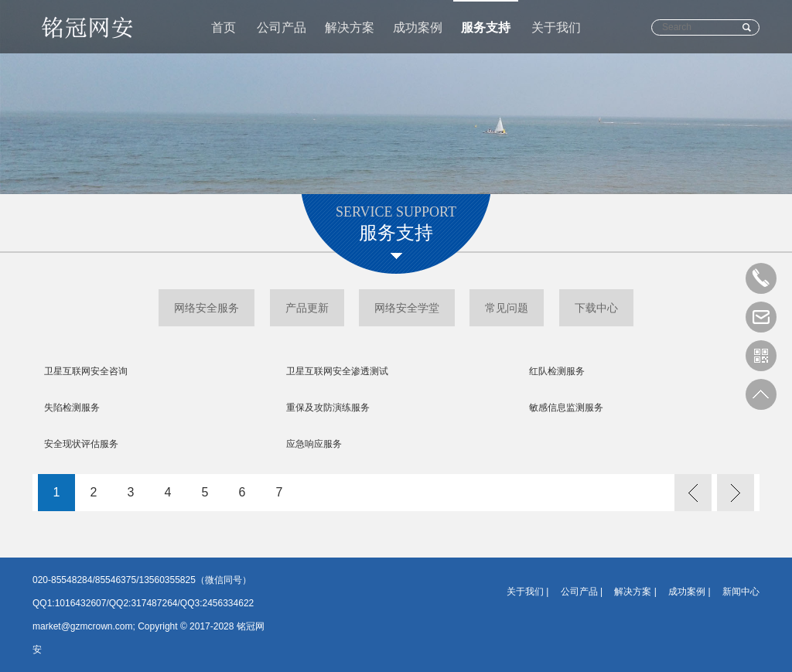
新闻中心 (741, 592)
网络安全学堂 (407, 308)
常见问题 (507, 308)
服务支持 (486, 27)
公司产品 (282, 27)
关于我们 (556, 27)
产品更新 (307, 308)
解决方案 (350, 27)
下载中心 (596, 308)
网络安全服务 (207, 308)
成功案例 (418, 27)
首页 (224, 27)
